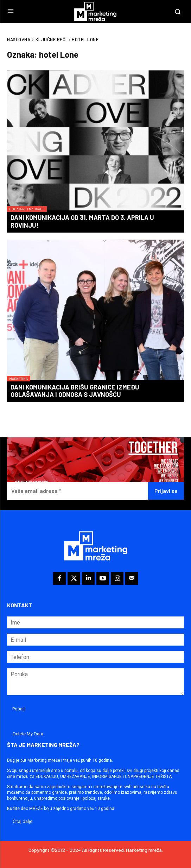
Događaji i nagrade (27, 209)
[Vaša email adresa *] (78, 491)
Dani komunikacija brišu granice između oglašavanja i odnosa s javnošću (75, 391)
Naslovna (19, 39)
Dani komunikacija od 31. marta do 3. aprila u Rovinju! (82, 221)
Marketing (19, 379)
